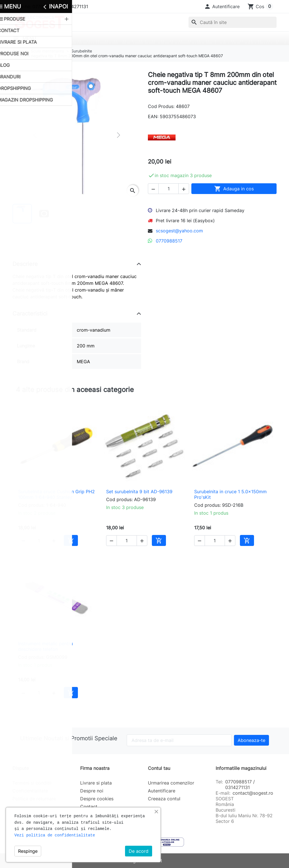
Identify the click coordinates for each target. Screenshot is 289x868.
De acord (139, 851)
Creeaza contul (164, 799)
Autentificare (162, 791)
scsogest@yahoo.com (179, 231)
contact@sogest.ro (253, 793)
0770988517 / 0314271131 (240, 785)
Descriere (25, 264)
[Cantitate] (168, 189)
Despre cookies (97, 799)
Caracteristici (30, 314)
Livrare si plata (96, 783)
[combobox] (233, 22)
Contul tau (159, 768)
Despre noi (92, 791)
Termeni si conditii (32, 783)
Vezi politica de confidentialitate (55, 835)
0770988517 (169, 241)
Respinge (28, 851)
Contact (89, 807)
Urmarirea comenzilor (171, 783)
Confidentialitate (30, 791)
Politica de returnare (34, 799)
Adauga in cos (234, 189)
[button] (222, 6)
